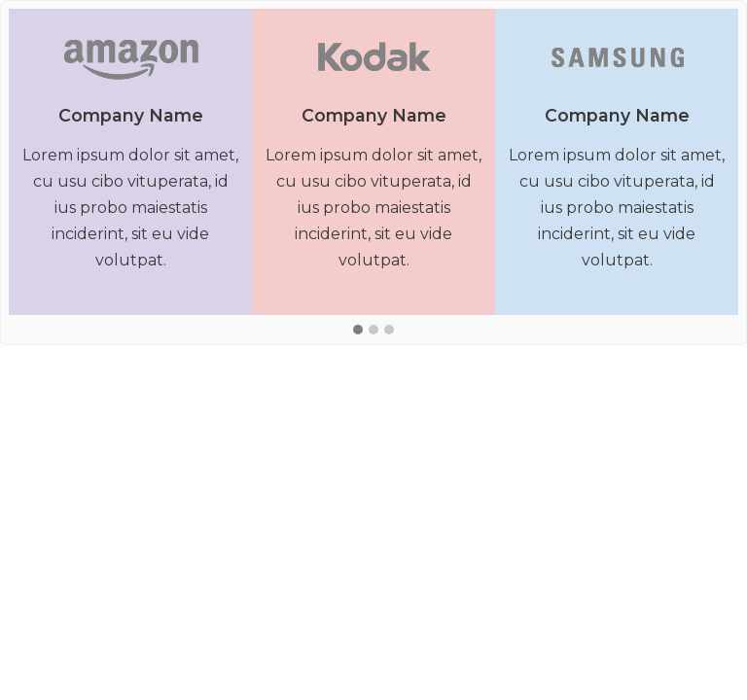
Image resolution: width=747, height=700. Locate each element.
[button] (358, 331)
